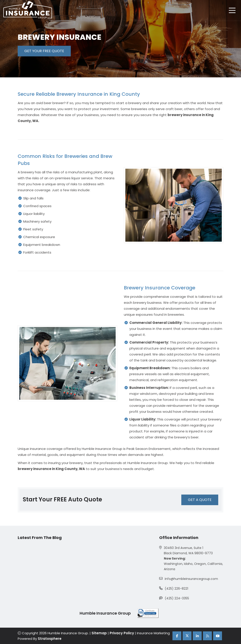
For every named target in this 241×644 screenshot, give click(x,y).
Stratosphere (50, 639)
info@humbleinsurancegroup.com (191, 579)
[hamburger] (232, 10)
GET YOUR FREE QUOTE (44, 51)
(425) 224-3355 (177, 598)
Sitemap (99, 633)
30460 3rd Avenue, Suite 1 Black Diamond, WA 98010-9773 (188, 550)
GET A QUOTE (200, 500)
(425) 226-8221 (176, 589)
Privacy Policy (122, 633)
